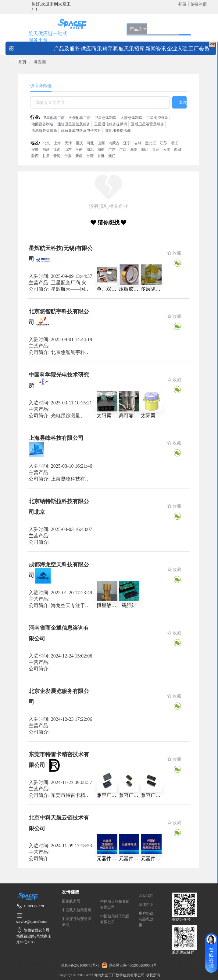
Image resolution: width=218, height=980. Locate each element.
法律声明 (146, 904)
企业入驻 (177, 49)
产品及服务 (67, 49)
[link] (22, 62)
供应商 (89, 49)
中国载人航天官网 (77, 910)
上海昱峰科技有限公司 (56, 438)
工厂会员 (199, 49)
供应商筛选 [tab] (41, 86)
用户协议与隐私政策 (146, 919)
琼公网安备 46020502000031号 (129, 965)
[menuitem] (67, 48)
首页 (22, 62)
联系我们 (146, 896)
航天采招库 (132, 49)
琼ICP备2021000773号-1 (80, 965)
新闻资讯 (156, 49)
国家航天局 (71, 901)
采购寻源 (107, 49)
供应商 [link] (40, 62)
